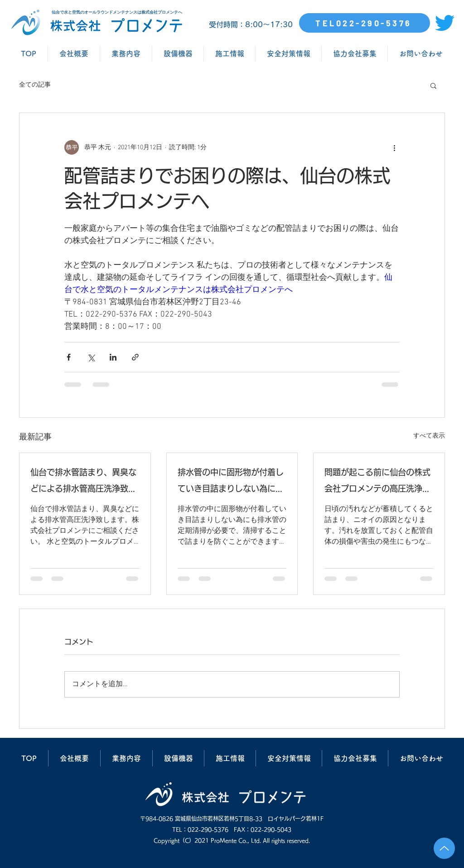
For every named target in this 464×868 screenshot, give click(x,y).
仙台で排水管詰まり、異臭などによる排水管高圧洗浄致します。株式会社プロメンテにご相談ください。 (83, 482)
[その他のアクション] (394, 147)
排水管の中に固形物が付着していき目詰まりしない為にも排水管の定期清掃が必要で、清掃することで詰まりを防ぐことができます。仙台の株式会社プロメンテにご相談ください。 (231, 482)
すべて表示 (429, 436)
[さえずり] (445, 23)
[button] (433, 85)
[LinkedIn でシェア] (113, 357)
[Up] (444, 848)
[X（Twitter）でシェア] (91, 357)
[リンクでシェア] (135, 357)
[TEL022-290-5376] (365, 23)
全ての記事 (35, 85)
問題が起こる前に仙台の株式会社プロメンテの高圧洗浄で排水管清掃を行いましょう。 (377, 482)
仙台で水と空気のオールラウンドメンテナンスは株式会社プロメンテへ (117, 12)
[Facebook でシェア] (69, 357)
